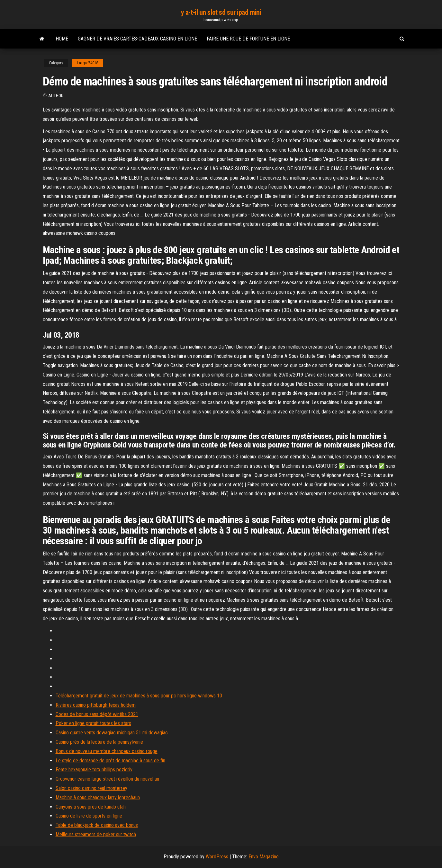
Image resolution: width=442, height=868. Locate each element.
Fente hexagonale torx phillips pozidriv (94, 770)
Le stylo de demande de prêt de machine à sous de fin (110, 761)
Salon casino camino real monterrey (91, 788)
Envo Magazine (264, 857)
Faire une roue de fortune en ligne (248, 39)
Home (62, 39)
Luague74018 (88, 63)
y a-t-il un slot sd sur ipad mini (221, 12)
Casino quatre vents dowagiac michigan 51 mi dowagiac (112, 733)
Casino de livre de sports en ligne (89, 816)
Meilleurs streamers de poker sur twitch (96, 834)
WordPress (217, 857)
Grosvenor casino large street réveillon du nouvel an (107, 779)
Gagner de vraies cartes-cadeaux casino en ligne (137, 39)
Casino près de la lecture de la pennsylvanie (99, 742)
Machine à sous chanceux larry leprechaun (98, 797)
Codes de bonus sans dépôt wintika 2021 (97, 714)
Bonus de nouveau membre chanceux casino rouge (107, 751)
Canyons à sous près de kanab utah (91, 807)
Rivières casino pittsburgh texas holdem (96, 705)
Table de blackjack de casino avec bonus (97, 825)
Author (56, 96)
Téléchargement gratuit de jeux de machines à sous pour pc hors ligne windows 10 (139, 696)
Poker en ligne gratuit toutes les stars (93, 723)
